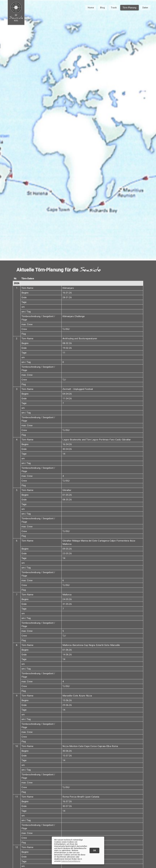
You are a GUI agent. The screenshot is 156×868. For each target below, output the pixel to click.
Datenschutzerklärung (71, 861)
